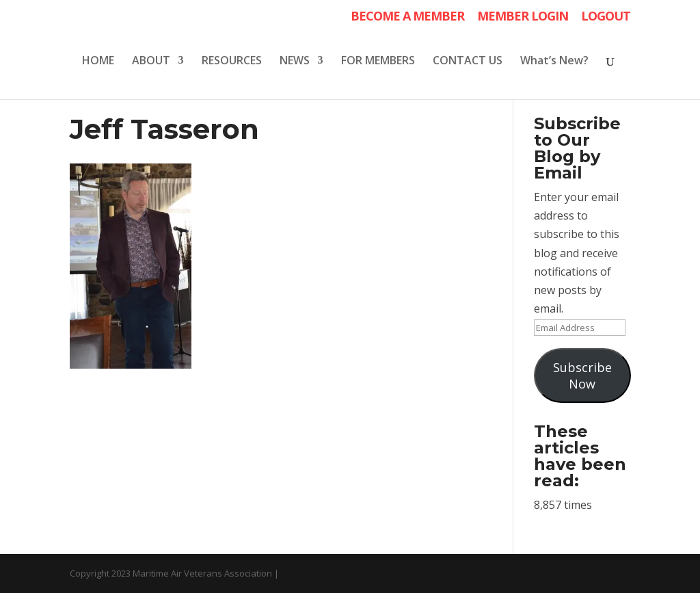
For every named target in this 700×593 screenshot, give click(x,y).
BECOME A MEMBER (407, 17)
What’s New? (554, 62)
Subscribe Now (582, 375)
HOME (98, 62)
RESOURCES (232, 62)
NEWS (295, 62)
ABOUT (151, 62)
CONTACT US (468, 62)
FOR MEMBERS (378, 62)
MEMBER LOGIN (523, 17)
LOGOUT (606, 17)
